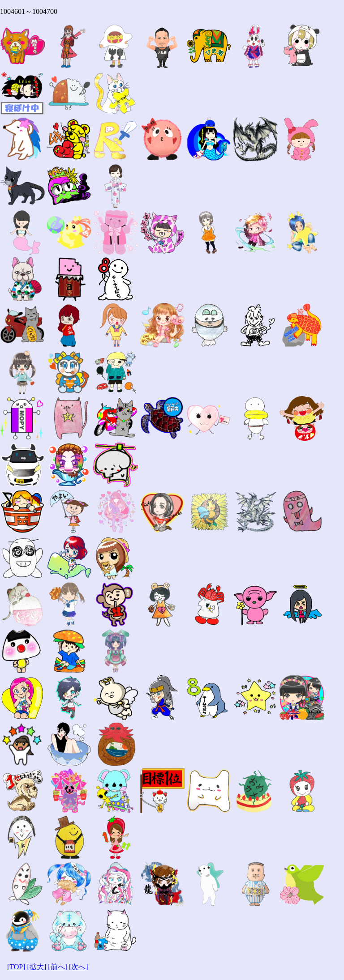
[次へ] (79, 967)
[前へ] (58, 967)
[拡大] (37, 967)
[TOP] (16, 967)
